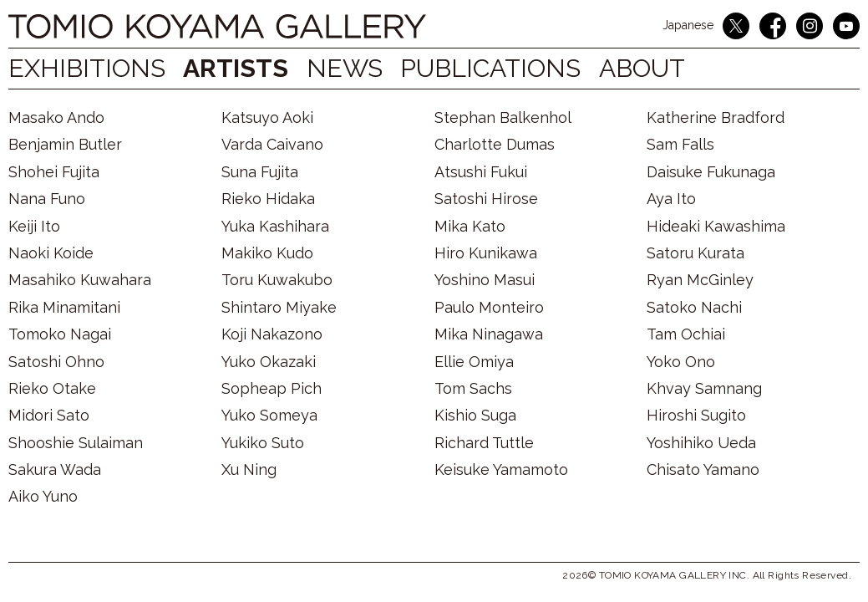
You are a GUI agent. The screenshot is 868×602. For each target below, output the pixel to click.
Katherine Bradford (716, 117)
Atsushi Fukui (481, 172)
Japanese (688, 25)
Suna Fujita (260, 172)
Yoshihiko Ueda (701, 443)
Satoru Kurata (695, 253)
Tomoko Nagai (60, 334)
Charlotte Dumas (495, 144)
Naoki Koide (51, 253)
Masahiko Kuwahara (80, 280)
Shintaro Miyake (279, 307)
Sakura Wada (55, 469)
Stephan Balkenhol (503, 117)
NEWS (353, 68)
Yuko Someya (269, 415)
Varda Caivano (272, 144)
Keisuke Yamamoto (501, 469)
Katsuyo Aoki (267, 117)
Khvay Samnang (704, 388)
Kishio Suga (475, 415)
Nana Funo (47, 199)
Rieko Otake (52, 388)
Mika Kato (470, 226)
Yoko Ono (681, 362)
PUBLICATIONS (507, 68)
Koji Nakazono (272, 334)
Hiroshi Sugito (696, 415)
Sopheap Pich (272, 388)
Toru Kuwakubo (277, 280)
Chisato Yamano (703, 469)
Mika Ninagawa (489, 334)
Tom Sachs (473, 388)
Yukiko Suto (263, 443)
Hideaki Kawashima (716, 226)
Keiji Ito (34, 226)
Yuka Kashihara (275, 226)
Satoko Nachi (694, 307)
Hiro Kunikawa (486, 253)
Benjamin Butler (65, 144)
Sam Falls (680, 144)
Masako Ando (56, 117)
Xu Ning (249, 469)
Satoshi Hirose (486, 199)
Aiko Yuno (43, 496)
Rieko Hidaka (268, 199)
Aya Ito (671, 199)
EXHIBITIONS (87, 68)
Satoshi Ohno (56, 362)
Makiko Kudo (267, 253)
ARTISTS (241, 68)
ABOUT (667, 68)
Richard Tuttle (484, 443)
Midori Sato (49, 415)
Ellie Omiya (474, 362)
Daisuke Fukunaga (711, 172)
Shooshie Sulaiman (76, 443)
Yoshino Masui (485, 280)
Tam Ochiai (686, 334)
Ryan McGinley (700, 280)
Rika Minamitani (64, 307)
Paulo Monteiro (489, 307)
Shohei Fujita (54, 172)
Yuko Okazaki (269, 362)
